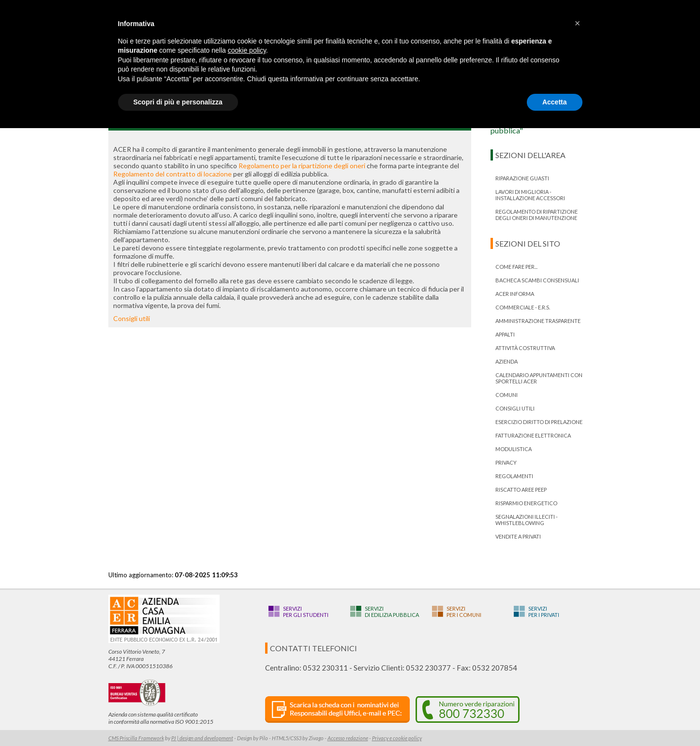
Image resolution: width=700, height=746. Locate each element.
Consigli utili (132, 318)
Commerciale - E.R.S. (523, 307)
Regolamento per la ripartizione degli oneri (302, 166)
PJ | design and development (202, 738)
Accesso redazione (348, 738)
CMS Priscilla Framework (136, 738)
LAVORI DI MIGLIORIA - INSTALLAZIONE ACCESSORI (530, 195)
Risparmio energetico (526, 503)
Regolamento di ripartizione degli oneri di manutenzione (536, 215)
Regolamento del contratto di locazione (172, 174)
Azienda (506, 361)
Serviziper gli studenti (306, 612)
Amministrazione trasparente (538, 321)
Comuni (506, 395)
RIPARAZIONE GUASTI (522, 178)
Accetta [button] (555, 102)
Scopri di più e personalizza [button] (178, 102)
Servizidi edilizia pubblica (392, 612)
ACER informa (515, 294)
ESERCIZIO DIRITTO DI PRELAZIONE (539, 422)
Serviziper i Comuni (464, 612)
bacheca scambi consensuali (537, 280)
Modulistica (514, 449)
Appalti (505, 334)
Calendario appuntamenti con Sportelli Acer (539, 378)
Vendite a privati (518, 536)
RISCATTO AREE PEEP (521, 490)
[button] (578, 23)
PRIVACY (506, 462)
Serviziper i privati (544, 612)
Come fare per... (516, 267)
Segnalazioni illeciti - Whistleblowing (527, 520)
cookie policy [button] (247, 50)
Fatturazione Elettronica (533, 435)
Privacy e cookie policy (397, 738)
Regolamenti (514, 476)
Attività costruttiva (525, 348)
